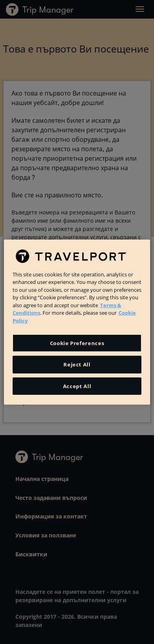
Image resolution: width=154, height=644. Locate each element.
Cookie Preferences (77, 343)
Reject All (77, 364)
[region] (77, 322)
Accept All (77, 386)
